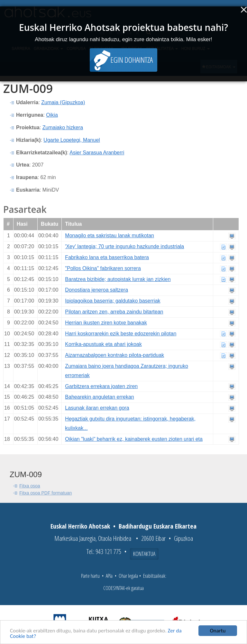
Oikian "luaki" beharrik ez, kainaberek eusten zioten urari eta (134, 439)
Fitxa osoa (30, 486)
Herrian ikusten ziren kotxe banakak (106, 323)
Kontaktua (144, 554)
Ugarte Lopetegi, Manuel (72, 140)
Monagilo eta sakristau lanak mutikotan (110, 236)
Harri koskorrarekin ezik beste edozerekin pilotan (121, 334)
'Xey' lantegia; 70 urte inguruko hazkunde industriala (124, 246)
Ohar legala (128, 576)
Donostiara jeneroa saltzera (96, 290)
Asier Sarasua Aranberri (97, 153)
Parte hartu (90, 576)
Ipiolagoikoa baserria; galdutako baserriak (113, 301)
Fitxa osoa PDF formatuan (46, 493)
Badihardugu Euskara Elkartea (158, 526)
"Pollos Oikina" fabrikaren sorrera (103, 268)
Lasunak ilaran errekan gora (97, 408)
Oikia (52, 115)
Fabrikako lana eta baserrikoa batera (107, 257)
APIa (109, 576)
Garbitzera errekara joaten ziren (101, 386)
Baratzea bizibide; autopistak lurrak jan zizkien (118, 279)
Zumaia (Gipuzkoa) (63, 102)
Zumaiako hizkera (63, 127)
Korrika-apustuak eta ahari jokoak (103, 344)
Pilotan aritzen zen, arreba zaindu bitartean (114, 312)
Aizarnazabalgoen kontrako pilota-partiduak (114, 355)
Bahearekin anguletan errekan (99, 397)
